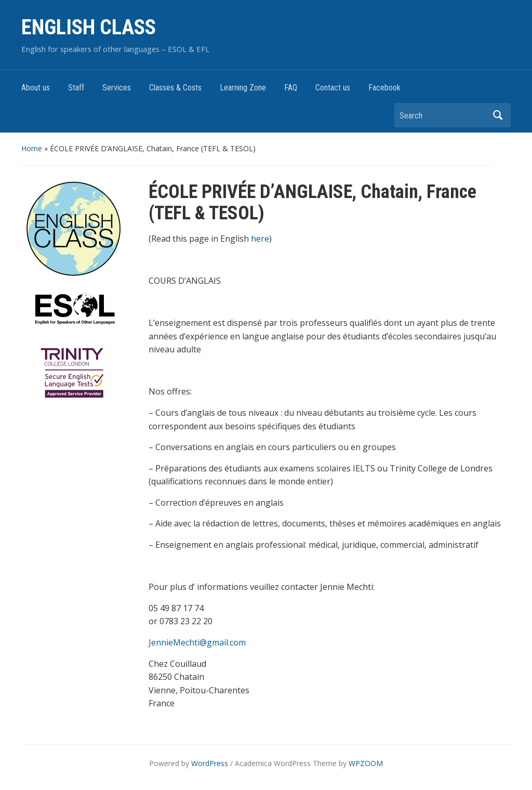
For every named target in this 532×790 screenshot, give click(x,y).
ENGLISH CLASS (89, 27)
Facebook (384, 88)
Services (117, 88)
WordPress (210, 763)
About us (36, 88)
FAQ (291, 88)
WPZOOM (366, 763)
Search (498, 115)
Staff (76, 88)
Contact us (333, 88)
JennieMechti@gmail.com (197, 642)
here (260, 239)
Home (32, 148)
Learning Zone (243, 88)
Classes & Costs (175, 88)
